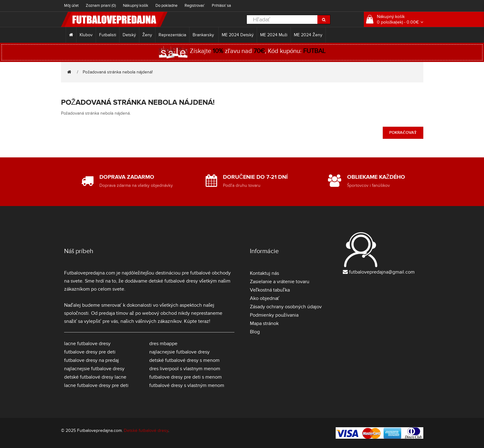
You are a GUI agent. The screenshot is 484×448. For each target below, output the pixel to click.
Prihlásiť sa (222, 6)
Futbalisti (108, 35)
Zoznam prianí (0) (101, 6)
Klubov (86, 35)
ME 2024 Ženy (308, 35)
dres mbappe (163, 344)
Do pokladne (166, 6)
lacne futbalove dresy (87, 344)
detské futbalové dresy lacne (95, 377)
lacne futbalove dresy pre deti (96, 385)
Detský (129, 35)
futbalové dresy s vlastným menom (187, 385)
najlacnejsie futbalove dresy (94, 369)
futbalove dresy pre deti (90, 352)
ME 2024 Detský (238, 35)
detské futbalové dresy (173, 281)
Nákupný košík (136, 6)
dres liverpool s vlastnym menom (185, 369)
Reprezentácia (172, 35)
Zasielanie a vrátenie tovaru (280, 282)
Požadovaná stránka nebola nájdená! (118, 72)
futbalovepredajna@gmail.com (382, 272)
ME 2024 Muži (274, 35)
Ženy (147, 35)
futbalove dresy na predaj (92, 360)
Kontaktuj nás (264, 273)
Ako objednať (265, 298)
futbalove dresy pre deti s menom (185, 377)
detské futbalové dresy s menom (184, 360)
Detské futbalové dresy (146, 430)
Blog (255, 332)
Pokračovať (403, 133)
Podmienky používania (274, 315)
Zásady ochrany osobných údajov (286, 307)
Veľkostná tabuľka (270, 290)
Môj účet (72, 6)
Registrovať (195, 6)
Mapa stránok (264, 323)
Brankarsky (204, 35)
